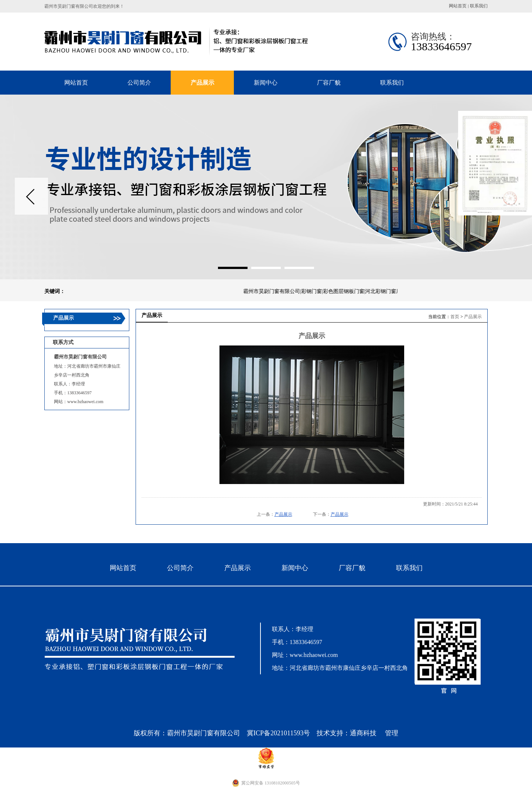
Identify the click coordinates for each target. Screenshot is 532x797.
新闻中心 (295, 568)
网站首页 (458, 6)
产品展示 (473, 317)
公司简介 (180, 568)
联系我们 (479, 6)
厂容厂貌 (352, 568)
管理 (392, 733)
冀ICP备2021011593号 (278, 733)
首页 (455, 317)
